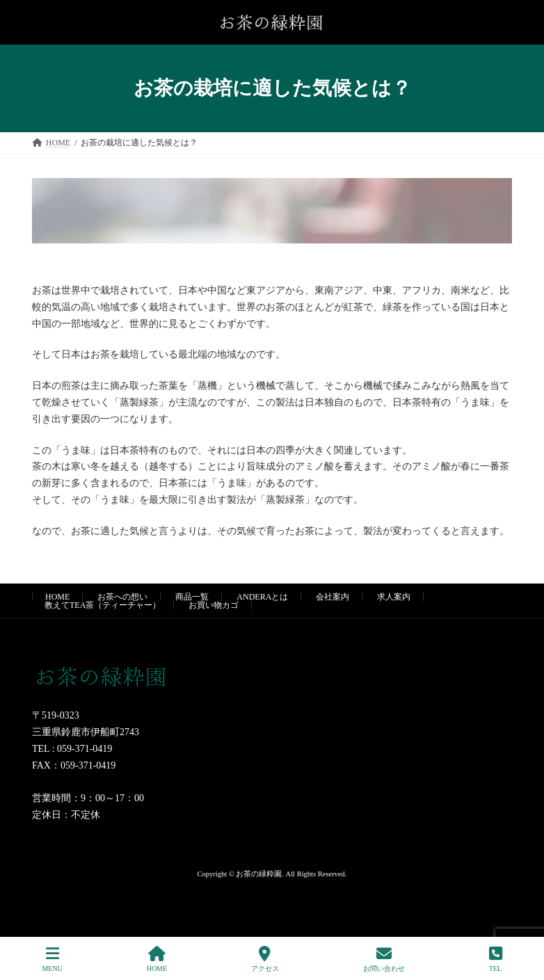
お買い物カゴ (214, 605)
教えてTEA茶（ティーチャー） (103, 605)
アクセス (265, 959)
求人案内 (394, 597)
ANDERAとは (262, 597)
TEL (496, 959)
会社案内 (333, 597)
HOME (57, 597)
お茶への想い (122, 597)
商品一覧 (192, 597)
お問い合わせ (384, 959)
